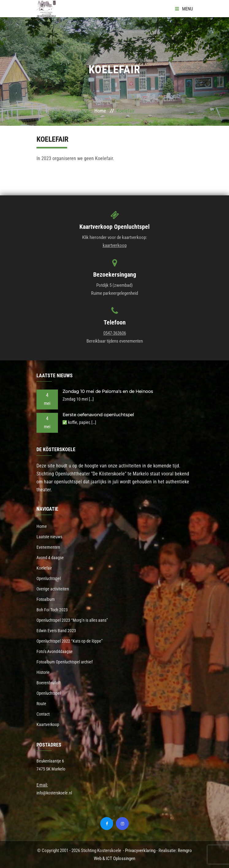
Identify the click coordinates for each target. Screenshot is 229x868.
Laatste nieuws (49, 537)
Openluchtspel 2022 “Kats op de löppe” (70, 641)
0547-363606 (115, 333)
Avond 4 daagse (50, 558)
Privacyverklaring (140, 851)
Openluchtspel (49, 578)
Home (100, 111)
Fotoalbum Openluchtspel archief (65, 662)
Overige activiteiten (53, 589)
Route (41, 704)
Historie (43, 672)
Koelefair (44, 568)
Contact (43, 714)
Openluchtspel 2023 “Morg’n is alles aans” (72, 620)
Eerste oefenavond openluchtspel (98, 415)
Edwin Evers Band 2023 (56, 631)
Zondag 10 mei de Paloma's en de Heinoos (108, 391)
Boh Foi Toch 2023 (52, 610)
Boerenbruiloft (49, 683)
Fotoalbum (46, 599)
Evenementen (48, 547)
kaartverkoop (115, 245)
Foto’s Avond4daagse (55, 651)
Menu (184, 9)
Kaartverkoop (48, 724)
